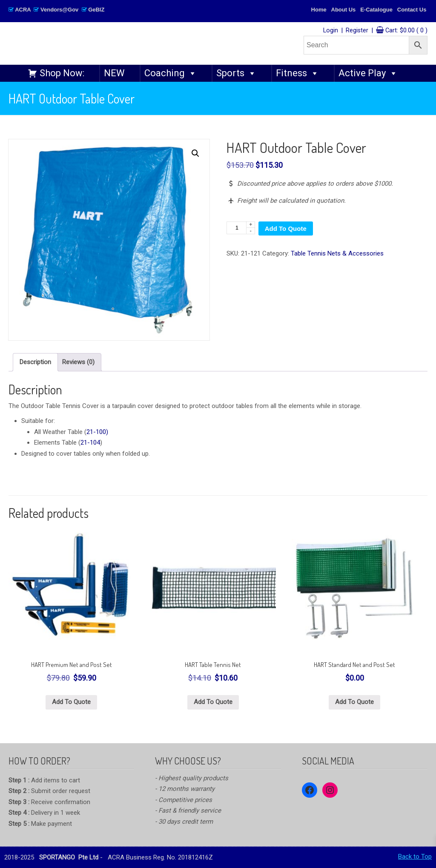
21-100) (97, 432)
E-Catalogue (376, 10)
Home (319, 10)
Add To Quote (286, 228)
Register (357, 30)
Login (331, 30)
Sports (236, 73)
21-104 (90, 443)
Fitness (297, 73)
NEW (114, 73)
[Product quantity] (241, 228)
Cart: (406, 30)
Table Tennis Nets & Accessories (337, 253)
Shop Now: (62, 73)
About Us (344, 10)
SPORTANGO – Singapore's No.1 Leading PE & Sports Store (135, 43)
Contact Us (412, 10)
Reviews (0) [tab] (78, 362)
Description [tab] (35, 362)
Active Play (368, 73)
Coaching (171, 73)
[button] (195, 153)
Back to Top (415, 857)
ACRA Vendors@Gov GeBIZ (56, 10)
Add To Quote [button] (71, 702)
